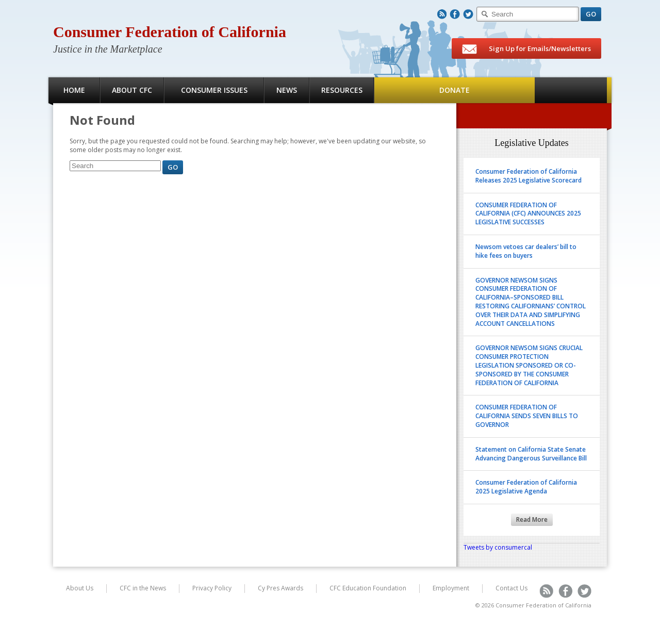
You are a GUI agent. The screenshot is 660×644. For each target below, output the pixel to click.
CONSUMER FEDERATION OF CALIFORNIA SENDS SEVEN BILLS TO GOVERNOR (527, 416)
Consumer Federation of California (170, 32)
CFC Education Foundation (368, 588)
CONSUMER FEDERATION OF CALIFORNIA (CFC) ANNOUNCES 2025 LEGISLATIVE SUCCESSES (528, 214)
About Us (80, 588)
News (287, 90)
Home (74, 90)
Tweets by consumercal (498, 547)
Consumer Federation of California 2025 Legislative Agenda (526, 487)
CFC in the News (143, 588)
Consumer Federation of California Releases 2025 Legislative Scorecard (529, 176)
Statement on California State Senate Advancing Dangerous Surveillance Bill (531, 454)
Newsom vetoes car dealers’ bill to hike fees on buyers (526, 251)
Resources (342, 90)
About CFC (132, 90)
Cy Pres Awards (280, 588)
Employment (451, 588)
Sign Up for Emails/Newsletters (526, 49)
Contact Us (511, 588)
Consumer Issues (214, 90)
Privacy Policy (212, 588)
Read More (532, 519)
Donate (455, 90)
